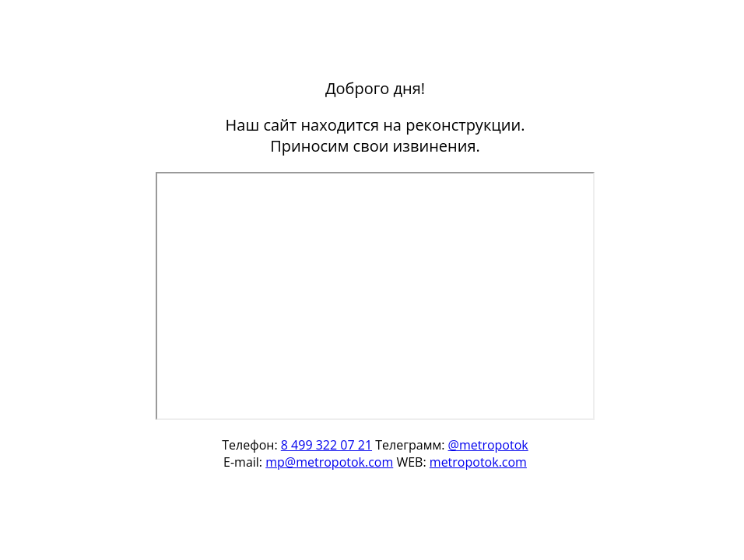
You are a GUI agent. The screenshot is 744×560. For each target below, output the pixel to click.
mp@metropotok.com (329, 462)
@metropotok (488, 445)
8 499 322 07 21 (326, 445)
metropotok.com (478, 462)
